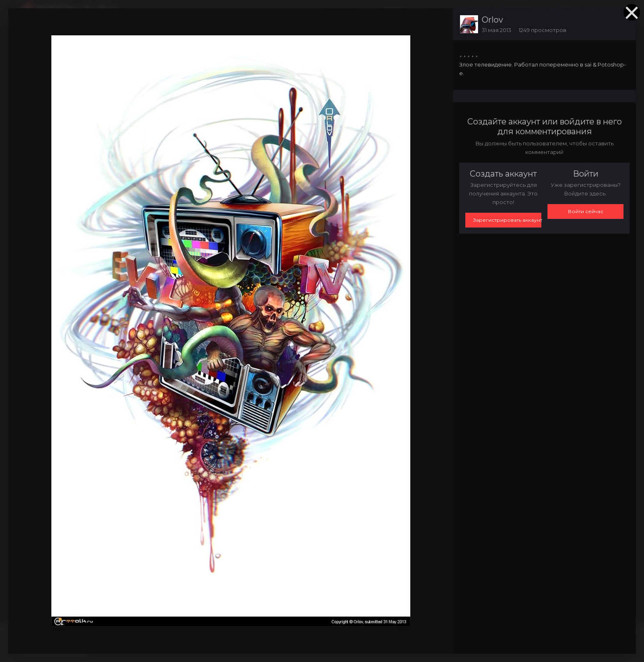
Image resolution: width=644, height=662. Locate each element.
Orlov (492, 20)
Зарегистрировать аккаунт (507, 220)
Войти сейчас (586, 211)
